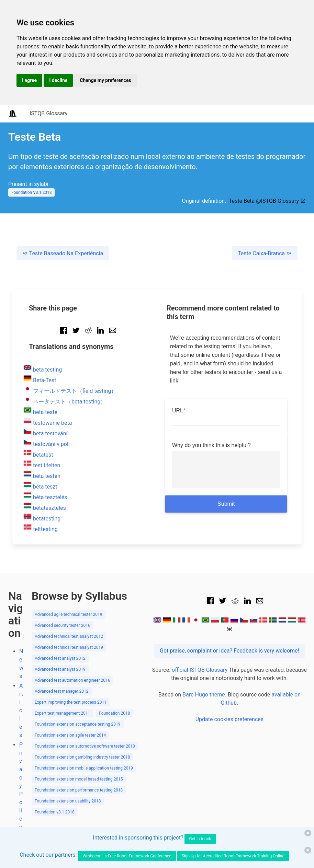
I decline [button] (58, 80)
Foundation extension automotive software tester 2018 (85, 746)
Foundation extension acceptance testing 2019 (78, 724)
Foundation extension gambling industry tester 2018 (82, 757)
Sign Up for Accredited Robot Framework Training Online (233, 856)
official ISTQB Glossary (200, 670)
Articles (21, 710)
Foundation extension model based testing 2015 (79, 779)
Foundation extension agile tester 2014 (70, 735)
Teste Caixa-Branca (265, 253)
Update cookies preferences (229, 719)
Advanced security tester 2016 (63, 625)
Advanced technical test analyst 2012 (69, 636)
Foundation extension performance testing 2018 (79, 790)
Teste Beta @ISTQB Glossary (267, 201)
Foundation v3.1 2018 (55, 812)
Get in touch (200, 839)
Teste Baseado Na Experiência (63, 253)
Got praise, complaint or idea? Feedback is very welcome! (229, 651)
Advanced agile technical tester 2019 (69, 614)
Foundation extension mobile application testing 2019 (84, 768)
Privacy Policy (21, 786)
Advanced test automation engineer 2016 (72, 680)
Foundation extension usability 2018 (68, 801)
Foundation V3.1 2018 (31, 192)
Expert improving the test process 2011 (71, 702)
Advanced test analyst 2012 (60, 658)
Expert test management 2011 (62, 713)
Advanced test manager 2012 (62, 691)
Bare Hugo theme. (204, 695)
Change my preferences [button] (105, 80)
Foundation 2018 (114, 713)
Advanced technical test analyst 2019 (69, 647)
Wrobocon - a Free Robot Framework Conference (127, 856)
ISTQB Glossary (48, 113)
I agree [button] (29, 80)
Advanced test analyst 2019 (60, 669)
